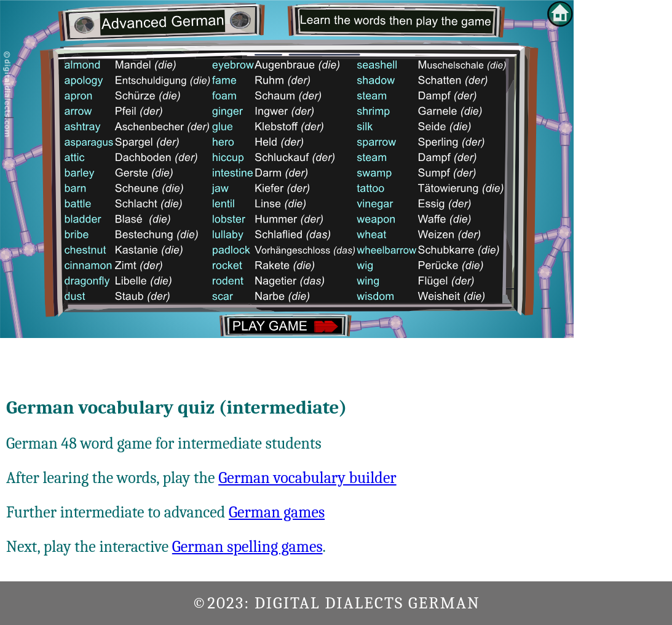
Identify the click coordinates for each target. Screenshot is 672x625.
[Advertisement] (623, 184)
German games (277, 513)
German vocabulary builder (307, 478)
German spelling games (247, 547)
